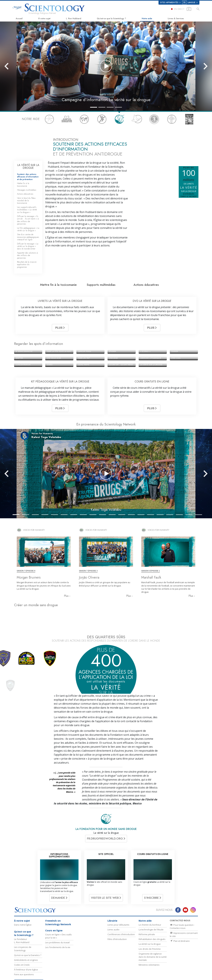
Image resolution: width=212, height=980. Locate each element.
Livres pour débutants (118, 908)
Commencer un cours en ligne (127, 972)
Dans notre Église (23, 908)
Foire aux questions (24, 958)
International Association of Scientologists (33, 976)
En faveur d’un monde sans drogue (110, 976)
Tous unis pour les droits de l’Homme (147, 976)
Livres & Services (176, 18)
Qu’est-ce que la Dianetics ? (28, 939)
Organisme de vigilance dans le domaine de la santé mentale (153, 940)
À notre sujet (44, 18)
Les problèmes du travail (57, 926)
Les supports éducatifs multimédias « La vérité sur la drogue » (27, 210)
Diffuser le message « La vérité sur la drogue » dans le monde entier (28, 246)
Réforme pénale (147, 918)
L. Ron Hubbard (74, 18)
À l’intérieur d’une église (26, 953)
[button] (94, 107)
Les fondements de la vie (58, 931)
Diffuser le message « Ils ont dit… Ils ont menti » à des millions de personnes (28, 220)
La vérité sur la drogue (150, 927)
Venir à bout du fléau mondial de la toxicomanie (26, 201)
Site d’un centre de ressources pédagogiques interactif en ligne (28, 237)
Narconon (86, 976)
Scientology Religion (82, 972)
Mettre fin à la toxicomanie (23, 185)
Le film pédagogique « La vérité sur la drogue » (28, 229)
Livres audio (113, 913)
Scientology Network (58, 972)
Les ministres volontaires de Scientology (164, 972)
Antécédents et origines (26, 943)
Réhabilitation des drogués (152, 923)
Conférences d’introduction (121, 918)
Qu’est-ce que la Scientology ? (111, 18)
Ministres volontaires (149, 948)
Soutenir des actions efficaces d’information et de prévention (28, 177)
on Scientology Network (58, 906)
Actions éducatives (25, 194)
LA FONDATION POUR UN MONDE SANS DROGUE (106, 812)
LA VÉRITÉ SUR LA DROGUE (28, 167)
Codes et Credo (22, 948)
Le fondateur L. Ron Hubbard (22, 924)
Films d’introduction (117, 923)
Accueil (19, 18)
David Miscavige (102, 972)
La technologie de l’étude (151, 913)
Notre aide (147, 18)
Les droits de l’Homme (150, 932)
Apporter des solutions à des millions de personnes (27, 255)
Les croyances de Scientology (23, 932)
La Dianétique (38, 972)
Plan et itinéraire (180, 924)
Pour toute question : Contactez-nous (182, 910)
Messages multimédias (27, 190)
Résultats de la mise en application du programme (27, 264)
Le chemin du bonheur (150, 908)
